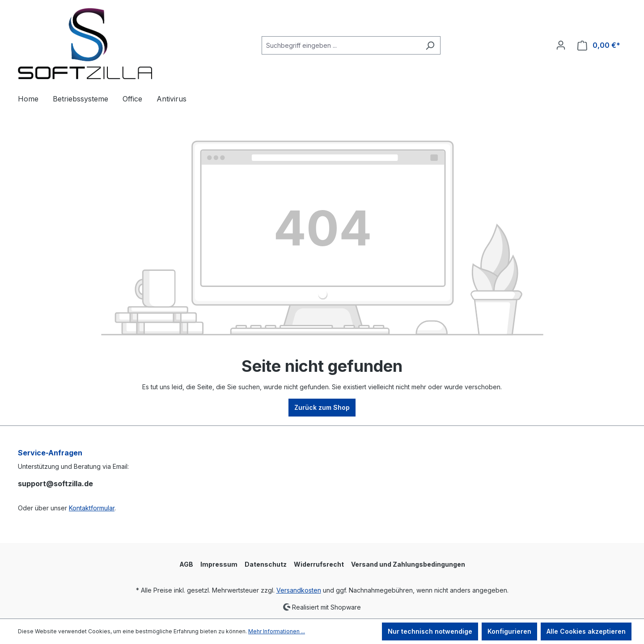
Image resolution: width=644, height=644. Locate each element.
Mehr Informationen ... (277, 631)
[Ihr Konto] (561, 45)
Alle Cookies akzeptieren (586, 631)
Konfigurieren (509, 631)
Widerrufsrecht (319, 564)
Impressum (219, 564)
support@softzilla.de (55, 484)
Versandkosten (299, 590)
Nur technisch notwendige (430, 631)
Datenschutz (266, 564)
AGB (186, 564)
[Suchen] (430, 45)
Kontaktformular (92, 508)
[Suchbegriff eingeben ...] (341, 45)
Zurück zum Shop (322, 407)
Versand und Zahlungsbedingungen (408, 564)
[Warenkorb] (599, 45)
